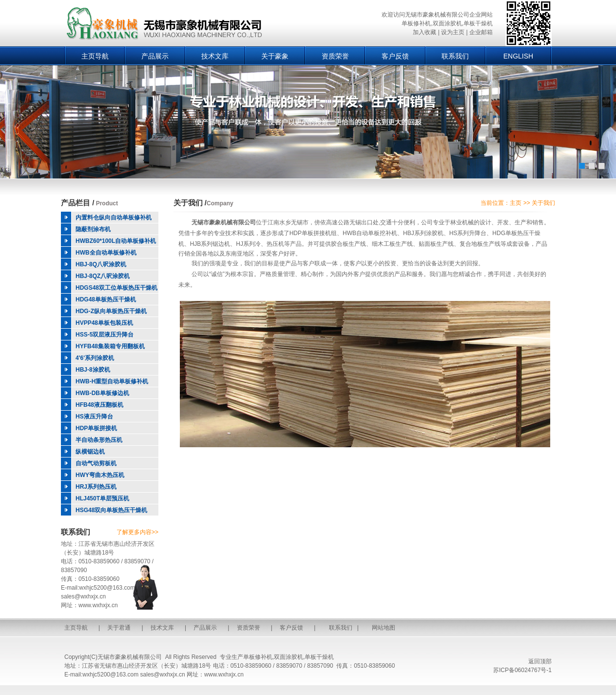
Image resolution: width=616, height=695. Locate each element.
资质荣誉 (335, 56)
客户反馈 (395, 56)
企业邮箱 (481, 32)
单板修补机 (258, 657)
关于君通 (119, 628)
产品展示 (155, 56)
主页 (516, 203)
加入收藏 (424, 32)
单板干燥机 (319, 657)
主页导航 (95, 56)
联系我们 (455, 56)
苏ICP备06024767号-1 (522, 670)
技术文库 (215, 56)
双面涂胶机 (289, 657)
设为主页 (453, 32)
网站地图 (384, 628)
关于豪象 (275, 56)
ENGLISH (518, 56)
